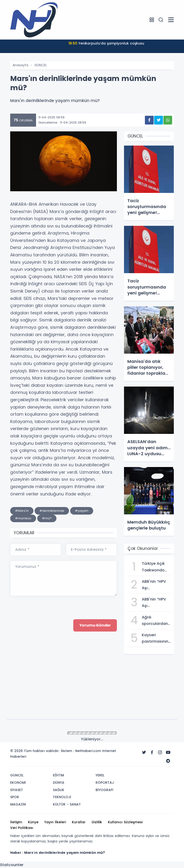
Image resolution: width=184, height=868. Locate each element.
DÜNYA (59, 783)
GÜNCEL (41, 65)
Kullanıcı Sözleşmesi (125, 822)
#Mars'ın (22, 511)
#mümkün (23, 518)
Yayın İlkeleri (55, 822)
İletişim (16, 822)
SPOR (15, 797)
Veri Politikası (22, 828)
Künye (33, 822)
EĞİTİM (58, 775)
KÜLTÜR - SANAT (67, 804)
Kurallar (79, 822)
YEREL (100, 775)
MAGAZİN (18, 804)
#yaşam (82, 511)
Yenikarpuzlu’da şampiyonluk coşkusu (106, 43)
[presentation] (46, 665)
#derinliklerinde (52, 511)
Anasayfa (20, 65)
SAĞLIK (59, 790)
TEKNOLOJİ (62, 797)
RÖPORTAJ (105, 783)
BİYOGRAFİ (104, 790)
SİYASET (17, 790)
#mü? (47, 518)
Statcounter (12, 865)
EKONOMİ (18, 783)
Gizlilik (97, 822)
